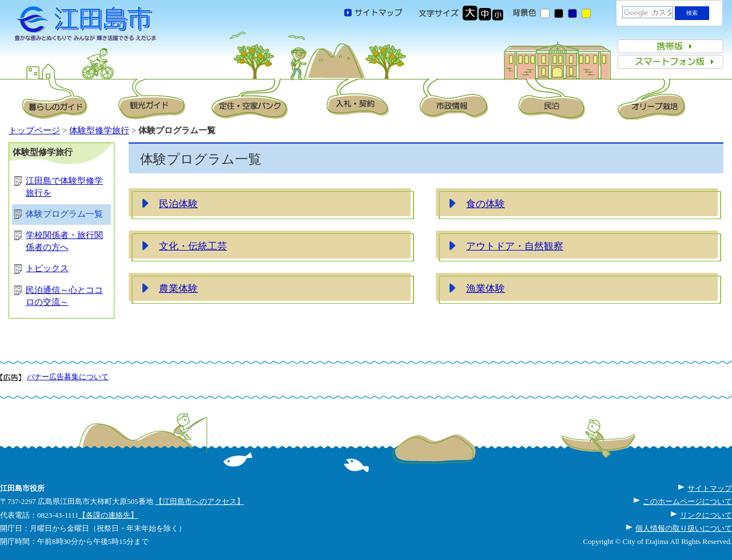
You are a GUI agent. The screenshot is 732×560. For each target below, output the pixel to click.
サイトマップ (710, 488)
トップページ (34, 130)
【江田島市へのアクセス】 (200, 501)
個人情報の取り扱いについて (684, 528)
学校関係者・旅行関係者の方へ (64, 241)
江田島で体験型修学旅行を (64, 187)
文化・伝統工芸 (193, 246)
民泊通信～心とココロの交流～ (64, 296)
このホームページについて (687, 501)
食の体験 (486, 204)
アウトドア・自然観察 (515, 246)
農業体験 (178, 288)
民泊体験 (178, 204)
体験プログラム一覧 (64, 214)
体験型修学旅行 (99, 130)
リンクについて (706, 515)
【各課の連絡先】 (108, 515)
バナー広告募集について (68, 377)
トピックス (47, 268)
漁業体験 (486, 288)
